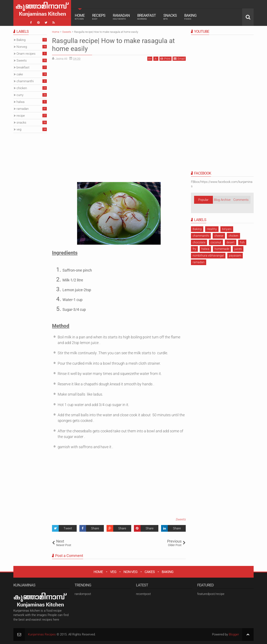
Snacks (170, 17)
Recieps (99, 17)
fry (194, 249)
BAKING (168, 572)
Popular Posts (203, 201)
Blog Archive (222, 200)
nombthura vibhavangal (208, 256)
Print (165, 59)
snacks (21, 123)
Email (179, 59)
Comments (241, 200)
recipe (21, 116)
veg (19, 129)
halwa (205, 249)
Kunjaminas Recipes (42, 634)
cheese (219, 236)
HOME (98, 572)
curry (20, 95)
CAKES (150, 572)
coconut (216, 242)
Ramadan (121, 17)
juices (238, 249)
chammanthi (201, 236)
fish (242, 242)
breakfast (23, 67)
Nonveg (22, 47)
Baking (190, 17)
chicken (233, 236)
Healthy (212, 229)
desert (231, 242)
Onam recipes (26, 54)
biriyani (227, 229)
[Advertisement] (87, 93)
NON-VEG (130, 572)
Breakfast (147, 17)
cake (20, 74)
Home (80, 17)
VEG (113, 572)
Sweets (181, 519)
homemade (222, 249)
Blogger (234, 634)
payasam (235, 256)
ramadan (199, 262)
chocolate (199, 242)
